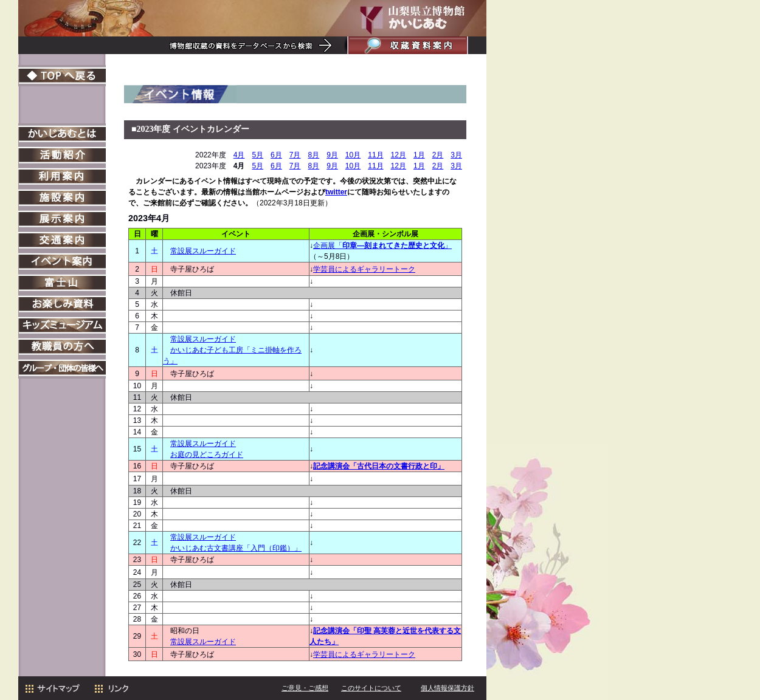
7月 (295, 155)
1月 (419, 155)
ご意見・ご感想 (305, 688)
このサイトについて (371, 688)
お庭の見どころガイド (207, 455)
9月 (332, 155)
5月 (257, 155)
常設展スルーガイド (203, 251)
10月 (353, 155)
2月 (438, 155)
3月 (456, 155)
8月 (313, 155)
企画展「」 (382, 245)
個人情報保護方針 (447, 688)
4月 (239, 155)
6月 (276, 155)
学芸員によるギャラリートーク (364, 269)
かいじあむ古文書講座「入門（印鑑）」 (236, 548)
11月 (375, 155)
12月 (399, 155)
